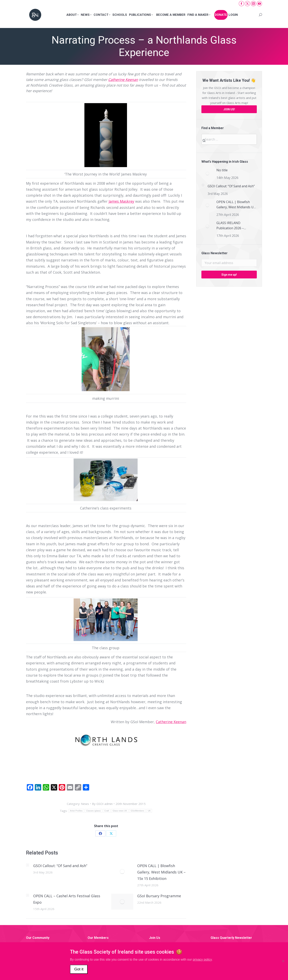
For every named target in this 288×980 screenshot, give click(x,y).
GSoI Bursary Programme (159, 896)
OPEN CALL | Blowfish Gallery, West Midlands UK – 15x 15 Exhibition (161, 872)
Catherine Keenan (123, 80)
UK (149, 811)
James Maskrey (121, 201)
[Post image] (28, 865)
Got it (79, 969)
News (85, 804)
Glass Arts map (237, 103)
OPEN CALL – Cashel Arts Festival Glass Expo (67, 899)
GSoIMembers (137, 811)
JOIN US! (229, 109)
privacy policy (202, 960)
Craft (107, 811)
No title (222, 170)
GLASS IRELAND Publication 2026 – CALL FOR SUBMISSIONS (235, 226)
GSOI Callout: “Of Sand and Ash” (60, 866)
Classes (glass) (93, 811)
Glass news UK (120, 811)
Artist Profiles (76, 811)
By (102, 804)
